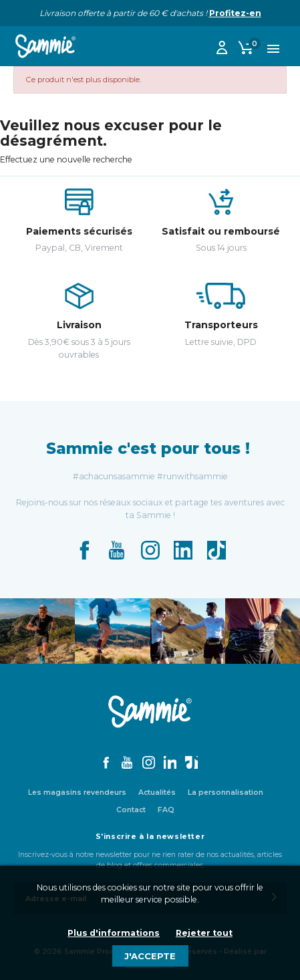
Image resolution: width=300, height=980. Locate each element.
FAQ (166, 810)
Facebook (84, 550)
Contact (131, 810)
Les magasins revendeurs (77, 792)
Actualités (157, 792)
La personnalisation (226, 792)
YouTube (117, 550)
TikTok (216, 550)
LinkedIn (183, 550)
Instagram (150, 550)
